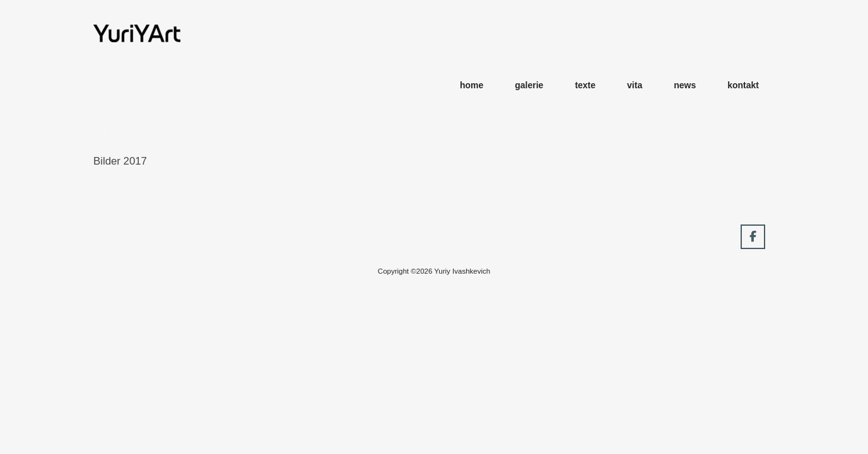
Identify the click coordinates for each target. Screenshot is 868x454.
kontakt (743, 85)
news (685, 85)
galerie (529, 85)
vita (635, 85)
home (472, 85)
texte (585, 85)
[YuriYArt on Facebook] (753, 237)
